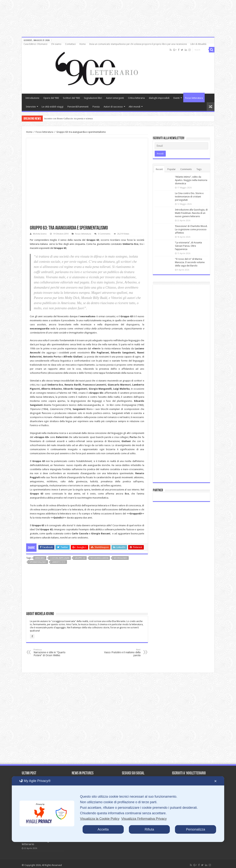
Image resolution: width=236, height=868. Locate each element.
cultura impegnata (60, 558)
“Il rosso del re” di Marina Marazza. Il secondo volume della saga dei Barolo (190, 262)
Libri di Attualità (198, 44)
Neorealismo (120, 558)
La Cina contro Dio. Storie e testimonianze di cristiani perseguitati (189, 197)
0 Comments (104, 234)
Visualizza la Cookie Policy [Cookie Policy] (100, 819)
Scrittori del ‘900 (71, 98)
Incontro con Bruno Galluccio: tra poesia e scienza (68, 118)
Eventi (177, 98)
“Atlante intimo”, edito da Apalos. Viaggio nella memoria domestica (191, 180)
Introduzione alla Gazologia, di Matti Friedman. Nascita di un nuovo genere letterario (191, 213)
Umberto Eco (59, 562)
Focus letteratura (194, 98)
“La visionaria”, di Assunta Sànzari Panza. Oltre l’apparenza (188, 246)
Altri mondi (135, 107)
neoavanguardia (99, 558)
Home (83, 44)
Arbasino (40, 558)
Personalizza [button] (196, 829)
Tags (199, 169)
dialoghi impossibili (159, 98)
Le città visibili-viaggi (53, 107)
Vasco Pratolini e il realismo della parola (122, 653)
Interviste (31, 107)
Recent (159, 169)
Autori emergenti (115, 98)
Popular (172, 169)
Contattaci (70, 44)
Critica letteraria (136, 98)
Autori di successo (113, 107)
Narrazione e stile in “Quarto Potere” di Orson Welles (52, 653)
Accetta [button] (103, 829)
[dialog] (118, 809)
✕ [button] (215, 781)
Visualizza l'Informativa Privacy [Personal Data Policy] (144, 819)
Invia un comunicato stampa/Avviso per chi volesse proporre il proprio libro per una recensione (138, 44)
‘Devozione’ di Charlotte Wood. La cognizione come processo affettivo (191, 229)
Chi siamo (56, 44)
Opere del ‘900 (51, 98)
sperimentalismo (38, 562)
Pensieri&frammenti (78, 107)
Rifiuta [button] (149, 829)
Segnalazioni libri (93, 98)
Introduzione (32, 98)
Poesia (96, 107)
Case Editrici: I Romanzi (35, 44)
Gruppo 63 (80, 558)
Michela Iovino (40, 234)
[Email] (181, 146)
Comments (186, 169)
